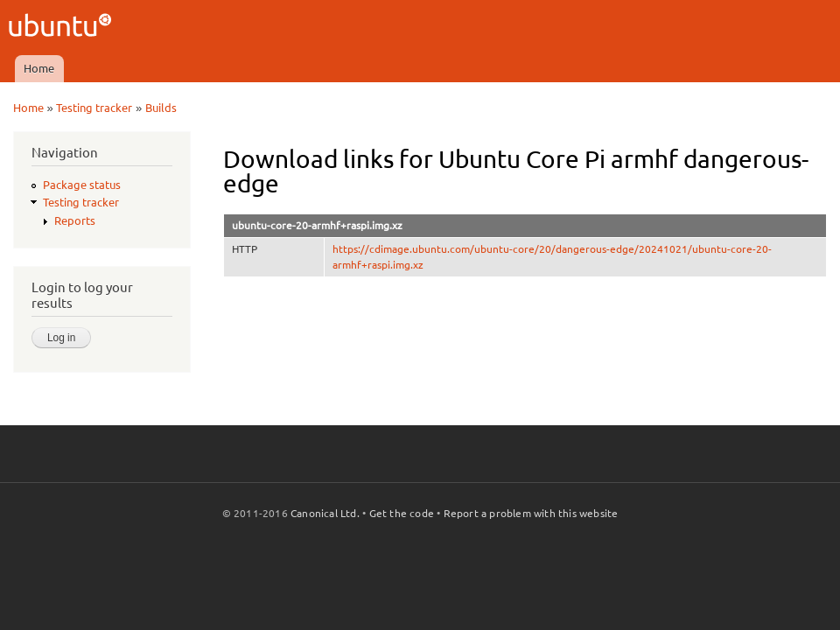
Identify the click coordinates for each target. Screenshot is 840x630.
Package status (82, 185)
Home (39, 68)
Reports (75, 220)
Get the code (402, 513)
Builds (161, 108)
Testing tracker (94, 108)
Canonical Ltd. (325, 513)
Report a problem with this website (531, 513)
